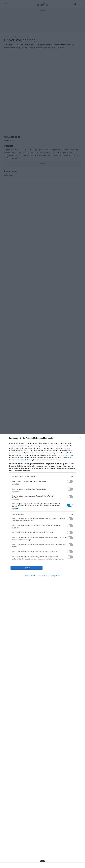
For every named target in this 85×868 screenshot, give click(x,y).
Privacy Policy (55, 576)
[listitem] (42, 476)
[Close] (81, 438)
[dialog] (42, 651)
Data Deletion (30, 576)
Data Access (42, 576)
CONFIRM (27, 568)
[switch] (70, 481)
